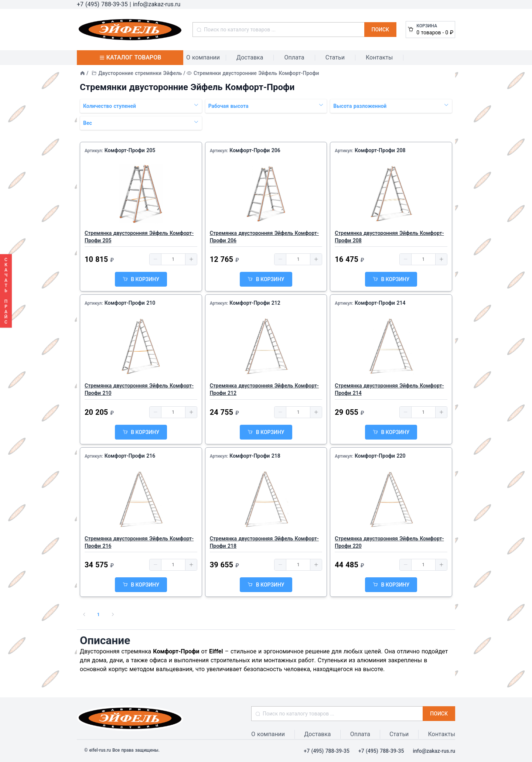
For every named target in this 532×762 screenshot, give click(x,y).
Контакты (379, 57)
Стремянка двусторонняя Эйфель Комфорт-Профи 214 (389, 389)
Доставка (250, 57)
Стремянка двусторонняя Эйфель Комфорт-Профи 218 (264, 542)
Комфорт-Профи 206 (255, 150)
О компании (203, 57)
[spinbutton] (173, 259)
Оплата (294, 57)
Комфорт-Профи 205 (130, 150)
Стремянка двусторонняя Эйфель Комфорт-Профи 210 (139, 389)
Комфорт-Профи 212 (255, 303)
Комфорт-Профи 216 (130, 456)
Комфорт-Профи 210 (130, 303)
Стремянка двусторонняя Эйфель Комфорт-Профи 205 (139, 237)
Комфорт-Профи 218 (255, 456)
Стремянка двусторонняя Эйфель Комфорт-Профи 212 (264, 389)
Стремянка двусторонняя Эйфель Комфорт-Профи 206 (264, 237)
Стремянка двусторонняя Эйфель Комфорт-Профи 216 (139, 542)
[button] (156, 259)
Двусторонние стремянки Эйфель (140, 73)
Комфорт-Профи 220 (380, 456)
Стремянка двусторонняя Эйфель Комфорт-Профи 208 (389, 237)
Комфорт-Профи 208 (380, 150)
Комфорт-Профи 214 (380, 303)
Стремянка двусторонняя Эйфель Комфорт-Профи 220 (389, 542)
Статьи (335, 57)
